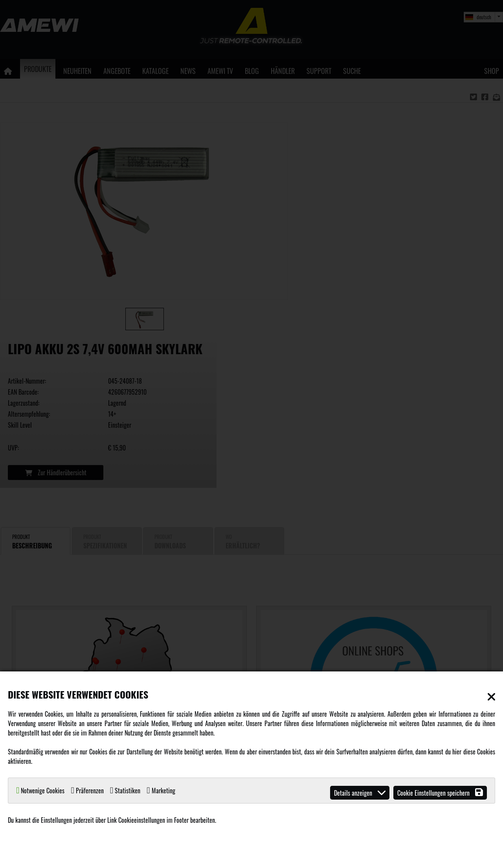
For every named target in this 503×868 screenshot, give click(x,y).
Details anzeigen (360, 793)
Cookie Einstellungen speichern (440, 793)
